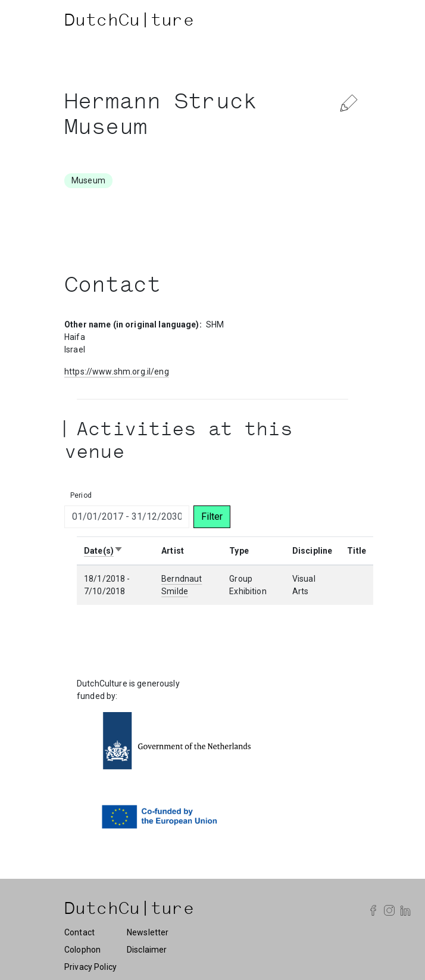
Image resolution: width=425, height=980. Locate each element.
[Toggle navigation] (349, 22)
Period (81, 495)
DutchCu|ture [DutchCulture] (129, 22)
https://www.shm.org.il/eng (117, 372)
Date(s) (104, 551)
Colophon (82, 950)
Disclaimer (147, 950)
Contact (79, 932)
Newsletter (148, 932)
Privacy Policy (90, 967)
